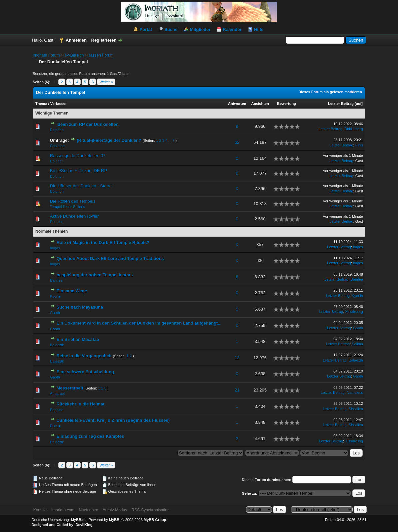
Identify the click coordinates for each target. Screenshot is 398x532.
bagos (55, 248)
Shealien (356, 409)
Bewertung (286, 104)
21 (237, 390)
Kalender (232, 29)
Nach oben (88, 510)
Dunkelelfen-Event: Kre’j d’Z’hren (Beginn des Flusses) (113, 420)
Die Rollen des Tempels (73, 201)
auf (359, 104)
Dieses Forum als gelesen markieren (330, 92)
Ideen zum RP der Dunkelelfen (87, 124)
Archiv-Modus (115, 510)
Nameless (355, 393)
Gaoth (55, 313)
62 (237, 142)
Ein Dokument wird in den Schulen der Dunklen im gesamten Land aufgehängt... (139, 323)
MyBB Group (155, 520)
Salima (357, 344)
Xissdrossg (354, 312)
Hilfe (259, 29)
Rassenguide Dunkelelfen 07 (78, 156)
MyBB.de (79, 520)
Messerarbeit (70, 388)
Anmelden (76, 40)
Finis (359, 145)
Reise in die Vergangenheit (84, 356)
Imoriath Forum (46, 55)
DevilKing (84, 525)
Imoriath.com (63, 510)
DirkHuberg (354, 129)
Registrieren (104, 40)
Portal (146, 29)
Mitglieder (200, 29)
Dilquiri (56, 426)
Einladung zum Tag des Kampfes (90, 436)
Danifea (56, 280)
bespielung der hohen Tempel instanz (95, 275)
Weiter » (106, 82)
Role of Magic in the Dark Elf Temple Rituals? (103, 243)
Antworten (237, 104)
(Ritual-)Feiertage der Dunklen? (109, 140)
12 (237, 358)
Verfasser (59, 104)
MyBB (114, 520)
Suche (171, 29)
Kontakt (40, 510)
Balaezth (57, 345)
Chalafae (57, 146)
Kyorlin (56, 296)
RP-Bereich (73, 55)
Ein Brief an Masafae (77, 339)
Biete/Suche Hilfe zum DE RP (78, 171)
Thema (41, 104)
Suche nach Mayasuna (79, 307)
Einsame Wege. (72, 291)
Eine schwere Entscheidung (85, 372)
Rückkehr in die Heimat (80, 404)
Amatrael (57, 394)
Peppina (57, 222)
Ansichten (260, 104)
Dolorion (57, 130)
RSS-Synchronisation (151, 510)
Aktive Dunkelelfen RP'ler (74, 216)
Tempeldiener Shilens (67, 207)
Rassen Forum (100, 55)
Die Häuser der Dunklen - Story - (81, 186)
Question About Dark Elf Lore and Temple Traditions (110, 259)
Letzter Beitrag (341, 104)
